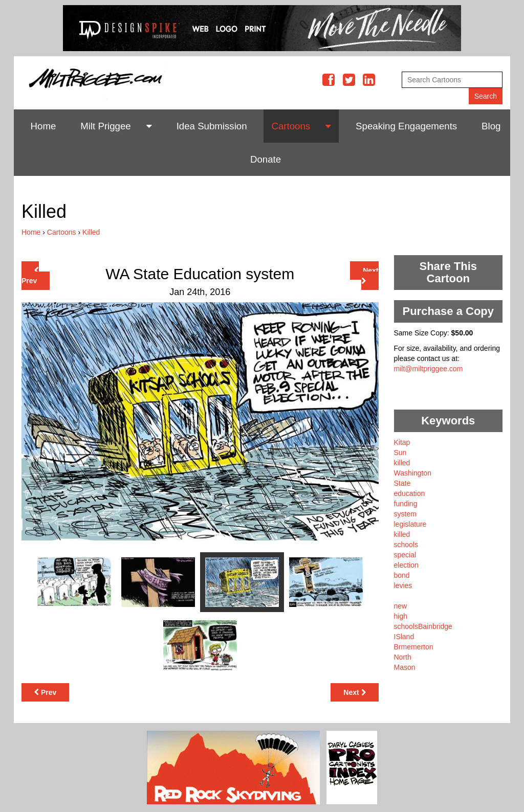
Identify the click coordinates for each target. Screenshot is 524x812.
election (406, 565)
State (402, 483)
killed (402, 463)
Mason (405, 667)
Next (370, 275)
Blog (491, 126)
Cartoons (291, 126)
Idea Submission (212, 126)
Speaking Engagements (406, 126)
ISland (404, 637)
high (401, 616)
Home (43, 126)
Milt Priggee (106, 126)
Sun (400, 453)
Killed (91, 232)
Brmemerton (414, 647)
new (401, 606)
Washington (413, 473)
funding (406, 504)
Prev (30, 276)
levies (403, 585)
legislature (410, 524)
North (403, 657)
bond (402, 575)
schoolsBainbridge (423, 626)
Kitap (402, 442)
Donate (266, 159)
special (405, 555)
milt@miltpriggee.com (429, 369)
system (405, 514)
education (410, 493)
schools (406, 545)
